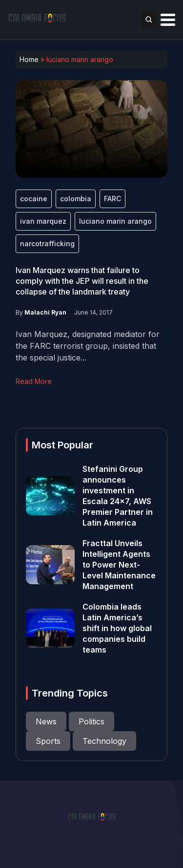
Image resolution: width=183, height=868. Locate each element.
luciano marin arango (115, 221)
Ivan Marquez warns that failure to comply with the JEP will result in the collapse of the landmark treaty (82, 281)
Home (29, 59)
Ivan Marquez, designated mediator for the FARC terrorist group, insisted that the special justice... (88, 346)
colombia (76, 199)
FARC (112, 199)
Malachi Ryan (45, 312)
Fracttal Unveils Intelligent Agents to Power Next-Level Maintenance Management (119, 565)
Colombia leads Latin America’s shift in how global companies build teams (117, 628)
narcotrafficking (47, 243)
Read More (34, 381)
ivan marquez (43, 221)
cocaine (34, 199)
